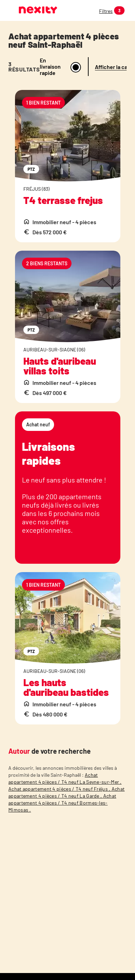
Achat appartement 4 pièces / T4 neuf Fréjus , (60, 789)
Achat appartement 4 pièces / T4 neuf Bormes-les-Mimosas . (62, 803)
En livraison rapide (50, 67)
